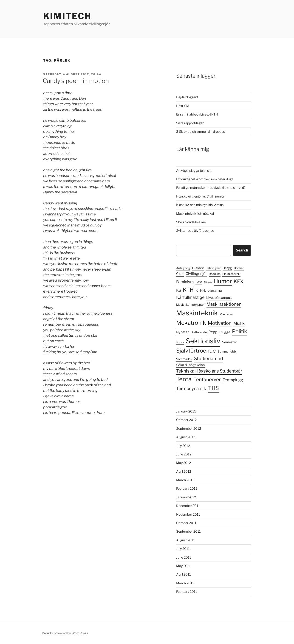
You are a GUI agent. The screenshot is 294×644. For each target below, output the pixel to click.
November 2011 (188, 514)
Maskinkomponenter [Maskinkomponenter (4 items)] (190, 305)
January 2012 (186, 497)
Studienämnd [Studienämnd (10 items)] (209, 359)
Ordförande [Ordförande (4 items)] (199, 332)
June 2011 (184, 557)
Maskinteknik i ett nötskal (195, 213)
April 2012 (184, 471)
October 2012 (186, 420)
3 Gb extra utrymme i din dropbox (201, 131)
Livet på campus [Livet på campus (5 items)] (219, 298)
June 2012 (184, 454)
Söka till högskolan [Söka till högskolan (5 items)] (190, 365)
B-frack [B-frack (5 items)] (198, 268)
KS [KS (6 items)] (179, 290)
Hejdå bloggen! (187, 97)
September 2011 (188, 531)
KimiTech (67, 16)
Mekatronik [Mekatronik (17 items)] (191, 323)
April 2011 (184, 574)
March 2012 (185, 480)
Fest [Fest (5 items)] (199, 282)
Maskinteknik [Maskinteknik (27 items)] (197, 313)
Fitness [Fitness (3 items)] (208, 282)
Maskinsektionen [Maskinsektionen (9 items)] (224, 304)
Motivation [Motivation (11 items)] (220, 323)
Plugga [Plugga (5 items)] (225, 332)
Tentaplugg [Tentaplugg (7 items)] (233, 380)
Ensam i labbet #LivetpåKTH (197, 114)
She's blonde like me (191, 222)
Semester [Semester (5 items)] (230, 342)
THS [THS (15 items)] (213, 388)
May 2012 (184, 463)
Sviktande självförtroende (195, 230)
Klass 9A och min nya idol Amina (200, 205)
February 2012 (187, 488)
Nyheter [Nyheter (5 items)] (182, 332)
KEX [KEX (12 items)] (239, 281)
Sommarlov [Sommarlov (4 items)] (184, 359)
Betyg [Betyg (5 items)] (227, 268)
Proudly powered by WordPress (65, 633)
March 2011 (185, 583)
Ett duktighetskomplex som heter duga (205, 179)
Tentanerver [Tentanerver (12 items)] (207, 379)
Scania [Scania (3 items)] (180, 343)
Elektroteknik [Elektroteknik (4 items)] (231, 274)
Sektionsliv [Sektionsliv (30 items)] (203, 341)
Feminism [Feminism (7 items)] (185, 282)
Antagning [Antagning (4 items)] (183, 268)
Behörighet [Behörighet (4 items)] (213, 268)
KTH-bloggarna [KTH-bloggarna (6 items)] (209, 290)
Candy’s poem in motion (76, 81)
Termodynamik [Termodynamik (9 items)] (191, 388)
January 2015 (186, 411)
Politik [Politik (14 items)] (240, 331)
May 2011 (183, 566)
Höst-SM (183, 106)
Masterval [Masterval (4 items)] (226, 314)
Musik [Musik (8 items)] (239, 323)
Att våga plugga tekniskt (194, 171)
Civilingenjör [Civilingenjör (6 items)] (196, 274)
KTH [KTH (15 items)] (188, 290)
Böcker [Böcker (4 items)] (239, 268)
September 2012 (189, 428)
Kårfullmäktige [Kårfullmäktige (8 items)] (190, 297)
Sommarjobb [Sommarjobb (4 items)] (227, 352)
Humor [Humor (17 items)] (223, 281)
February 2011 (187, 592)
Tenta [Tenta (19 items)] (184, 379)
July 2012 (183, 446)
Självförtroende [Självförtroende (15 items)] (196, 351)
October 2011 (186, 523)
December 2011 (188, 506)
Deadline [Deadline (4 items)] (215, 274)
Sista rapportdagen (190, 123)
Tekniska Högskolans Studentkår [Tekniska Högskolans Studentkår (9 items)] (209, 371)
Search (242, 250)
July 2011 (183, 549)
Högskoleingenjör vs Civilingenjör (200, 196)
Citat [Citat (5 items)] (180, 274)
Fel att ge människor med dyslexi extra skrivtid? (211, 188)
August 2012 (186, 437)
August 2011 (185, 540)
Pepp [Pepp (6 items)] (213, 332)
